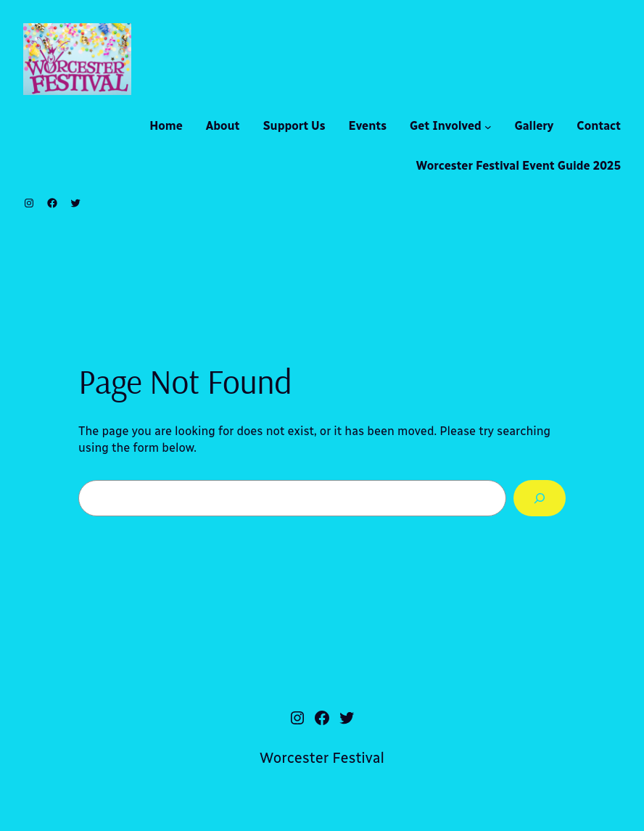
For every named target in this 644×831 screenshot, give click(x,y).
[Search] (540, 498)
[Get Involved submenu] (488, 127)
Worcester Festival (322, 758)
